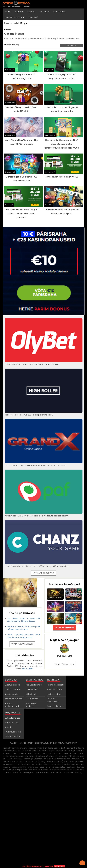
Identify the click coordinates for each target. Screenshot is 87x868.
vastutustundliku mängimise (25, 767)
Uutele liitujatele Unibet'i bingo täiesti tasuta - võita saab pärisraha (22, 213)
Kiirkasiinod (31, 694)
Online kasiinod (33, 690)
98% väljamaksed (13, 718)
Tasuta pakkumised (56, 706)
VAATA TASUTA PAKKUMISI (22, 644)
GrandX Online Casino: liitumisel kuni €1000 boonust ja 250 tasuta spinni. (44, 464)
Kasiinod (31, 11)
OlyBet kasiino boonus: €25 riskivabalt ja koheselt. (44, 363)
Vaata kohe (71, 46)
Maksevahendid (12, 723)
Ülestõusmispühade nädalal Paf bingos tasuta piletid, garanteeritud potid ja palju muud (62, 144)
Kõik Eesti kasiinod (34, 685)
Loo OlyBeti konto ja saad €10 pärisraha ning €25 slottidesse (23, 620)
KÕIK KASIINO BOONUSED (43, 573)
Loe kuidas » (28, 669)
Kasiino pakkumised (14, 699)
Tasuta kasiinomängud (15, 17)
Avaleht (8, 11)
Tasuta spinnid (60, 11)
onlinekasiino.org (11, 45)
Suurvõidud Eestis (55, 690)
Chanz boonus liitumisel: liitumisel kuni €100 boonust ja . (44, 565)
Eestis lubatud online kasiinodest (58, 770)
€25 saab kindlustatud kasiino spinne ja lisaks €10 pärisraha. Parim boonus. (42, 39)
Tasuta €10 (33, 17)
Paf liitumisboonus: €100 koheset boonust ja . (44, 514)
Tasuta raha (44, 11)
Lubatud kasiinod (13, 685)
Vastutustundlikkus (13, 737)
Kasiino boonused (13, 690)
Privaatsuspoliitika (13, 732)
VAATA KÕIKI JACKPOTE (64, 664)
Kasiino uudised (54, 694)
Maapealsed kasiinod (32, 705)
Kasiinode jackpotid (56, 685)
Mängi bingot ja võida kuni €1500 (62, 177)
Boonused (19, 11)
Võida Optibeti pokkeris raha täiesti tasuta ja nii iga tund (23, 636)
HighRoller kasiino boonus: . (44, 414)
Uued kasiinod (32, 699)
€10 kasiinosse (14, 34)
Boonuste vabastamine (53, 700)
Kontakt (8, 727)
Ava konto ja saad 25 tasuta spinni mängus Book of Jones (23, 628)
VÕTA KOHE (59, 866)
